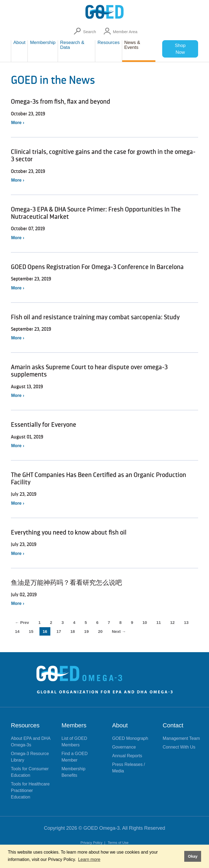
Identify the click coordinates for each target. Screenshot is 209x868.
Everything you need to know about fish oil (69, 532)
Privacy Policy (92, 843)
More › (18, 123)
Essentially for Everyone (44, 424)
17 (59, 631)
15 (31, 631)
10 (145, 622)
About (120, 725)
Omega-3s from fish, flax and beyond (61, 101)
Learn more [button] (89, 859)
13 (186, 622)
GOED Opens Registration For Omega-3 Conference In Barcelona (97, 267)
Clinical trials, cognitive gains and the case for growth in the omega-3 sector (103, 155)
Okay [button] (193, 856)
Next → (119, 631)
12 (172, 622)
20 (100, 631)
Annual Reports (127, 756)
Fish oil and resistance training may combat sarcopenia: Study (95, 317)
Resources (25, 725)
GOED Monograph (130, 738)
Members (74, 725)
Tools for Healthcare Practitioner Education (30, 790)
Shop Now (180, 49)
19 (86, 631)
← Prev (22, 622)
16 (45, 631)
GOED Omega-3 (102, 828)
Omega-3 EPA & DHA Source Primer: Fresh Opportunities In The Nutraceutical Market (96, 213)
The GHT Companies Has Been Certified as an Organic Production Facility (99, 478)
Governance (124, 747)
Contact (173, 725)
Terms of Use (118, 843)
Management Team (181, 738)
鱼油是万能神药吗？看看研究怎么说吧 (66, 583)
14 (17, 631)
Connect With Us (179, 747)
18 (73, 631)
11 (159, 622)
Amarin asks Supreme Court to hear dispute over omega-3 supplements (89, 371)
